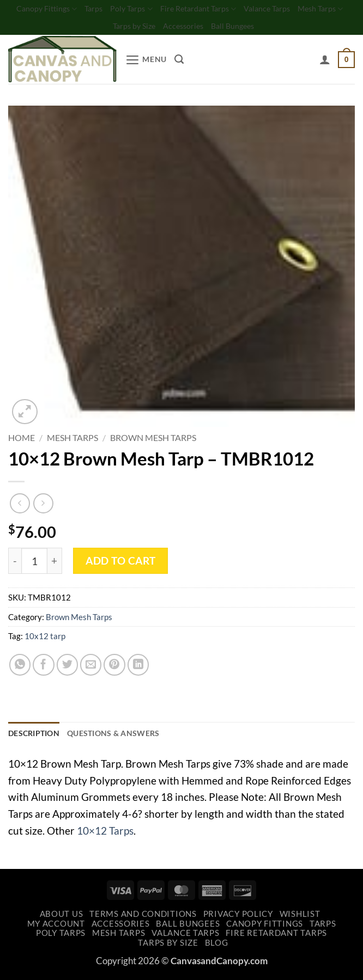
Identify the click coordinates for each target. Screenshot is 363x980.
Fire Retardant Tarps (226, 10)
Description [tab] (36, 737)
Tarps (116, 9)
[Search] (183, 62)
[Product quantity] (34, 563)
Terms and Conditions (143, 918)
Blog (217, 947)
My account (56, 927)
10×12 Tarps (105, 834)
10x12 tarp (45, 639)
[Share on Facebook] (44, 667)
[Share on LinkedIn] (138, 667)
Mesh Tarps (104, 28)
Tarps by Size (159, 28)
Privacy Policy (238, 918)
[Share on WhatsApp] (20, 667)
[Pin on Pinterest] (114, 667)
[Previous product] (43, 506)
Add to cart (120, 563)
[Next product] (20, 506)
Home (22, 440)
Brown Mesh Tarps (153, 440)
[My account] (323, 62)
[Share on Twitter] (68, 667)
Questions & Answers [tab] (121, 737)
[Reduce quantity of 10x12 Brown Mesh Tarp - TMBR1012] (15, 563)
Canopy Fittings (67, 10)
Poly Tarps (156, 10)
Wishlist (300, 918)
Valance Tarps (300, 9)
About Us (62, 918)
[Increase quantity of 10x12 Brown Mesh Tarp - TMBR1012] (55, 563)
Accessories (211, 28)
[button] (148, 62)
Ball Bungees (264, 28)
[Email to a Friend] (91, 667)
